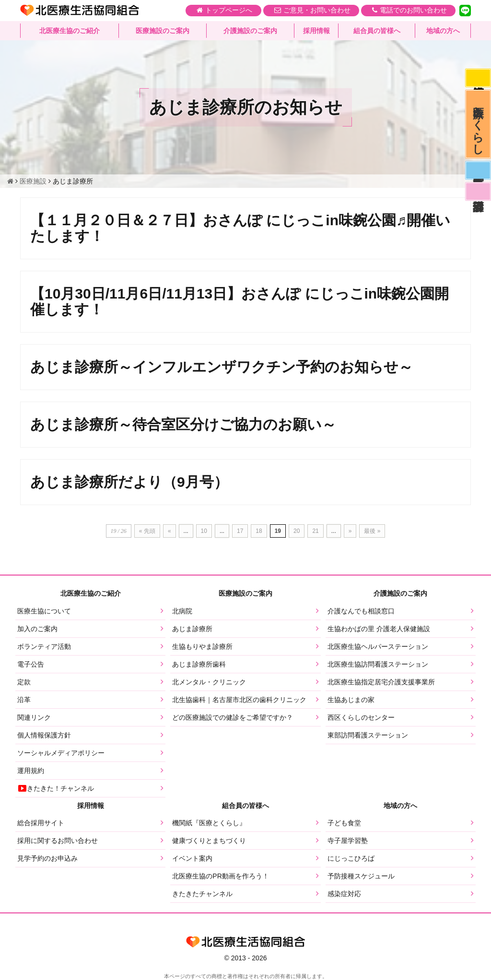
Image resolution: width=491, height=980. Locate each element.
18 (259, 531)
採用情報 (316, 31)
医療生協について (44, 611)
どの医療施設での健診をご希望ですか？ (233, 717)
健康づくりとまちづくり (209, 841)
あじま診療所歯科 (199, 664)
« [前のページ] (170, 531)
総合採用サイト (41, 823)
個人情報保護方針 (44, 735)
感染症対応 (478, 79)
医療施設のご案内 (163, 31)
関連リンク (34, 717)
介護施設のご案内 (250, 31)
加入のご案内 (37, 629)
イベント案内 (192, 858)
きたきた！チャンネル (56, 788)
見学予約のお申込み (47, 858)
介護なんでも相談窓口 (361, 611)
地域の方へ (443, 31)
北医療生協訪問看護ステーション (378, 664)
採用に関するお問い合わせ (58, 841)
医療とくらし (478, 127)
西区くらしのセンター (361, 717)
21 (315, 531)
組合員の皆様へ (377, 31)
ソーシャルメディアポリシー (61, 753)
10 (204, 531)
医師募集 (478, 175)
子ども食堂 (344, 823)
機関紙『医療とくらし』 (209, 823)
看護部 (478, 198)
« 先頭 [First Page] (147, 531)
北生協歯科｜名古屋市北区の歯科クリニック (239, 700)
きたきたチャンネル (202, 894)
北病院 (182, 611)
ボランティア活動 (44, 646)
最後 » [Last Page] (372, 531)
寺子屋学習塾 (348, 841)
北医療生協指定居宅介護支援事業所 (381, 682)
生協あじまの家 (351, 700)
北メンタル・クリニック (209, 682)
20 (297, 531)
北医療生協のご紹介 (70, 31)
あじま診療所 (192, 629)
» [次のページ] (350, 531)
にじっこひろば (351, 858)
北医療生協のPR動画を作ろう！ (220, 876)
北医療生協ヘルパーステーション (378, 646)
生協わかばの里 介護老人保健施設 (379, 629)
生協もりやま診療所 (202, 646)
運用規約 (31, 771)
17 (240, 531)
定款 (24, 682)
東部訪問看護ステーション (368, 735)
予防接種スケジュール (361, 876)
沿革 (24, 700)
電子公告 (31, 664)
